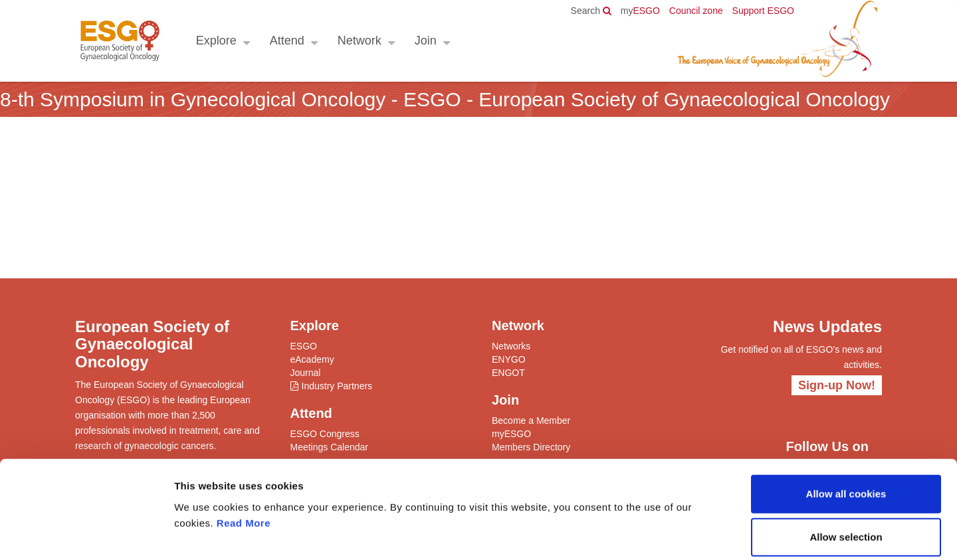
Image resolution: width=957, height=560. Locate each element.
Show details (697, 534)
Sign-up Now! (837, 385)
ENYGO (509, 359)
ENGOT (508, 373)
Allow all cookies (846, 429)
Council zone (696, 11)
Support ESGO (763, 11)
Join (425, 41)
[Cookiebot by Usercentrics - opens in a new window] (86, 534)
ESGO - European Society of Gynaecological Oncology (119, 41)
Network (359, 41)
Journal (306, 373)
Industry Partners (337, 386)
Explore (216, 41)
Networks (511, 346)
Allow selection (846, 473)
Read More (244, 458)
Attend (286, 41)
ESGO (640, 11)
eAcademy (312, 359)
